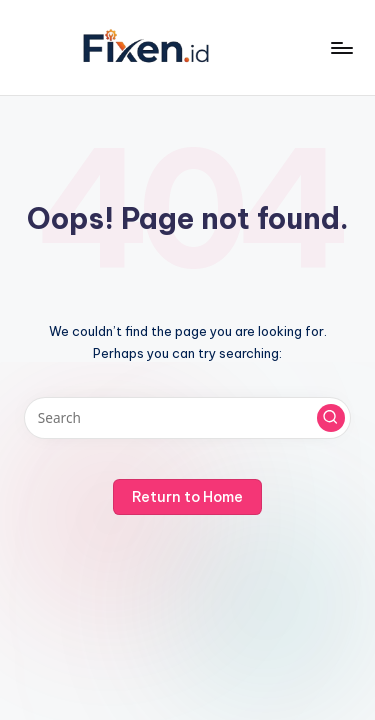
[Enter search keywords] (187, 418)
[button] (331, 418)
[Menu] (341, 47)
